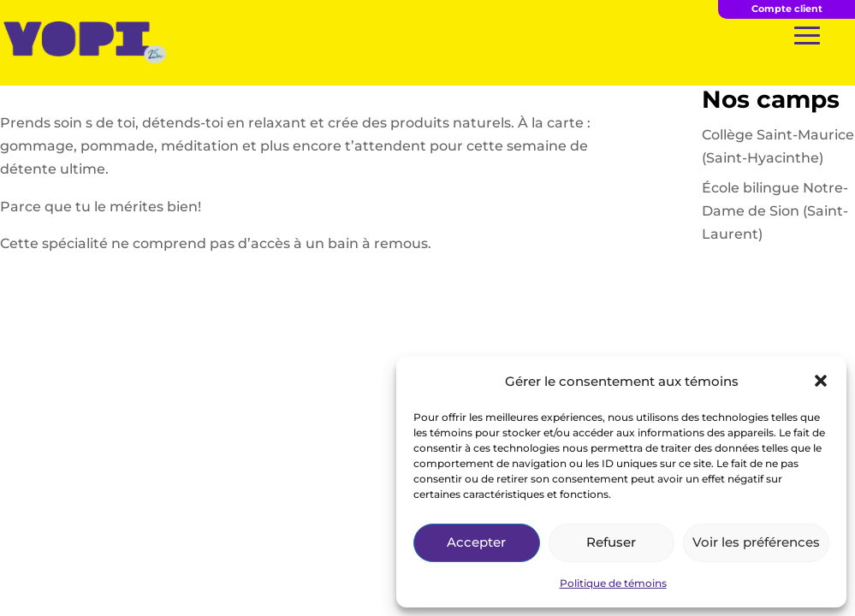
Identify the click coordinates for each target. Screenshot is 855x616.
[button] (821, 381)
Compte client (787, 9)
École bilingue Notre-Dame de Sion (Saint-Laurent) (775, 211)
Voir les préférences (756, 542)
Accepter (476, 542)
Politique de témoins (613, 583)
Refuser (611, 542)
